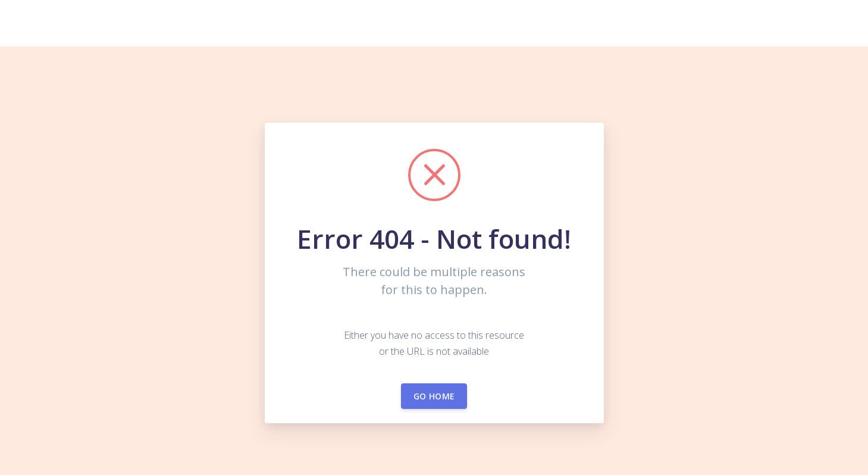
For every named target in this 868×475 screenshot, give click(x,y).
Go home (434, 396)
